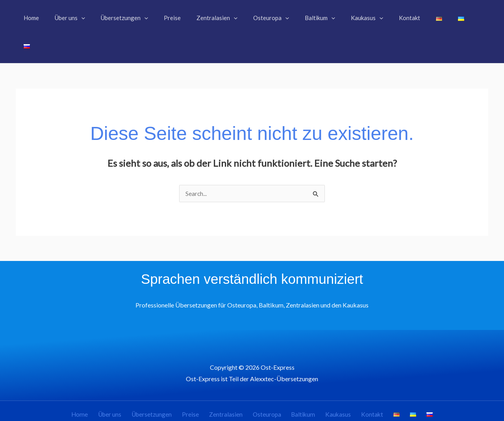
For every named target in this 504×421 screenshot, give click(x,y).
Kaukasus (335, 387)
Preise (201, 387)
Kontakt (365, 387)
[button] (96, 18)
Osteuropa (270, 387)
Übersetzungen (165, 387)
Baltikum (303, 387)
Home (99, 387)
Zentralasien (232, 387)
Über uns (126, 387)
